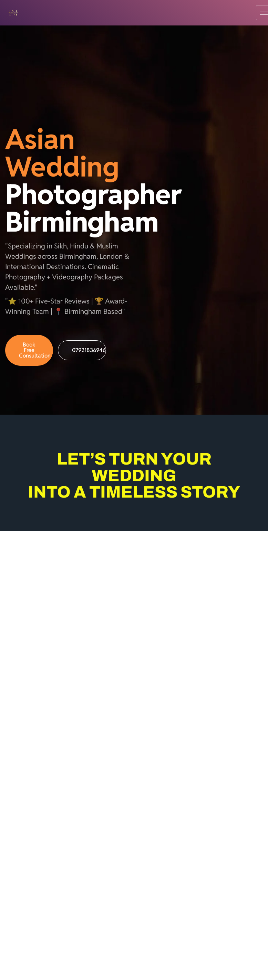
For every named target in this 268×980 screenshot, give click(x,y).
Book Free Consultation (35, 350)
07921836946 (89, 350)
